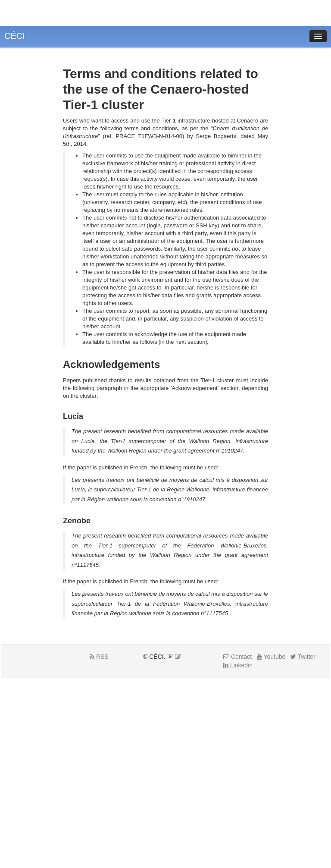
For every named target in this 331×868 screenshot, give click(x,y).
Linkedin (238, 665)
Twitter (303, 657)
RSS (99, 657)
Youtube (271, 657)
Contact (237, 657)
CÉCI (15, 36)
